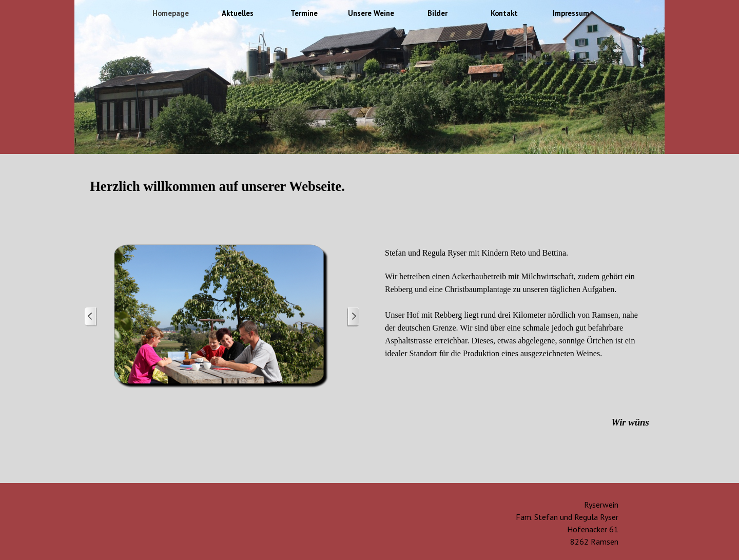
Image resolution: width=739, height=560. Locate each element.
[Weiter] (353, 317)
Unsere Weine (371, 13)
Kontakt (504, 13)
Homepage (171, 13)
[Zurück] (91, 317)
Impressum (571, 13)
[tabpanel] (369, 197)
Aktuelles (238, 13)
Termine (304, 13)
